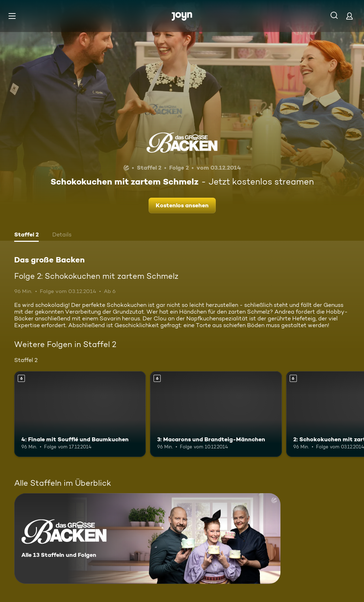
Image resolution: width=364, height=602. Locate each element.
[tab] (26, 235)
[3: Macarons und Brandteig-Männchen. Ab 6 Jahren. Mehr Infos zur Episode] (216, 414)
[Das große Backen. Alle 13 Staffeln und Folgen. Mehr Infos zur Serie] (147, 539)
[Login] (349, 16)
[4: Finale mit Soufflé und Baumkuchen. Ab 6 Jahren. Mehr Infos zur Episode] (80, 414)
